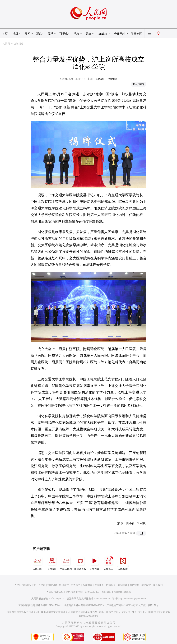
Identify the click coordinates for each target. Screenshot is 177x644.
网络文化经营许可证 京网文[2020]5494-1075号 (73, 612)
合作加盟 (87, 585)
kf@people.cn (57, 599)
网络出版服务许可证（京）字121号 (118, 612)
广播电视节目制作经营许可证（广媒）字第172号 (132, 605)
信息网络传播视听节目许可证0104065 (27, 612)
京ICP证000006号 (147, 612)
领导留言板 (80, 563)
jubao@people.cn (122, 592)
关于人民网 (39, 585)
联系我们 (158, 585)
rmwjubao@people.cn (135, 599)
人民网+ (52, 563)
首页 (5, 34)
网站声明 (123, 585)
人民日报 (38, 563)
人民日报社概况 (23, 585)
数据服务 (111, 585)
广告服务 (76, 585)
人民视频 (94, 563)
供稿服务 (99, 585)
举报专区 (137, 34)
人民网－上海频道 (106, 79)
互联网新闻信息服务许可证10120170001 (40, 605)
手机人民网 (66, 563)
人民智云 (109, 563)
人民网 (6, 44)
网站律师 (134, 585)
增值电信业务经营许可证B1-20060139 (84, 605)
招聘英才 (64, 585)
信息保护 (146, 585)
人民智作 (123, 563)
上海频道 (18, 44)
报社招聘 (52, 585)
